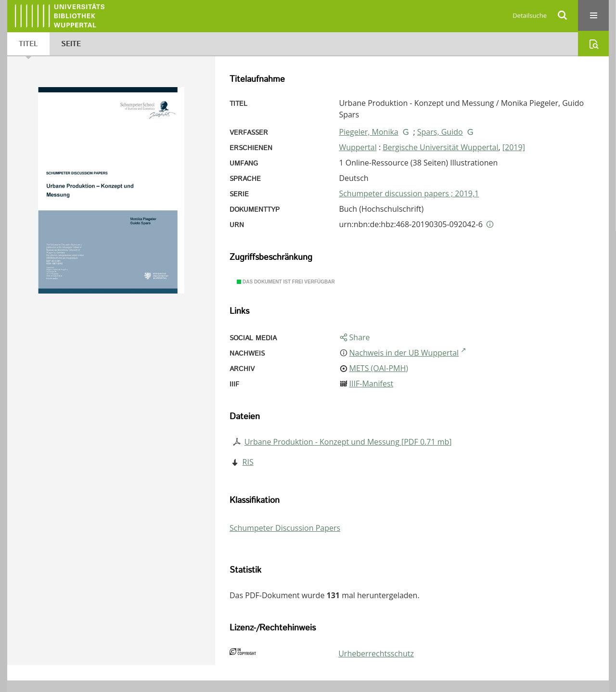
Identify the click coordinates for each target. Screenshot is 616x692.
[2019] (514, 147)
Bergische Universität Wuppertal (440, 147)
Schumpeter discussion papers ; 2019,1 (409, 193)
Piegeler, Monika (368, 132)
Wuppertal (358, 147)
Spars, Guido (440, 132)
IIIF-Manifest (372, 384)
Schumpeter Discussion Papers (285, 528)
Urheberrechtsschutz (376, 654)
